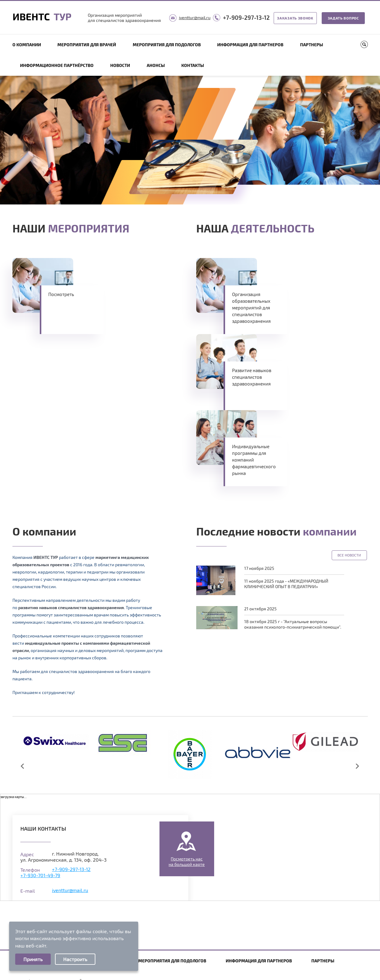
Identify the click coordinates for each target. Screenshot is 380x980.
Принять (33, 959)
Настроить (75, 959)
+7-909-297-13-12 (246, 17)
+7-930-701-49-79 (40, 875)
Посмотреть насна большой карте (187, 861)
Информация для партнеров (250, 45)
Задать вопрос (343, 18)
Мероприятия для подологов (167, 45)
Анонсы (156, 65)
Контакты (193, 65)
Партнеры (312, 45)
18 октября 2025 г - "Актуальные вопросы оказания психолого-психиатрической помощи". (293, 624)
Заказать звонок (295, 18)
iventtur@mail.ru (195, 17)
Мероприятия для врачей (87, 45)
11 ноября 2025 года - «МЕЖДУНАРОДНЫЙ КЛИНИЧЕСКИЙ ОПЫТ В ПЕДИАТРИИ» (286, 584)
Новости (120, 65)
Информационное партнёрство (57, 65)
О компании (27, 45)
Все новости (349, 555)
